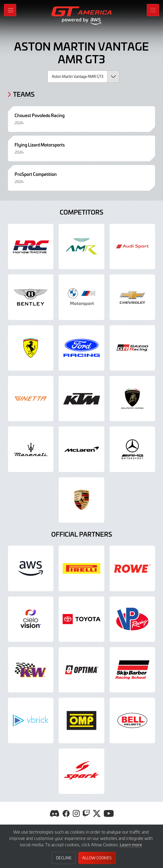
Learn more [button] (131, 844)
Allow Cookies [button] (97, 858)
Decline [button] (64, 858)
